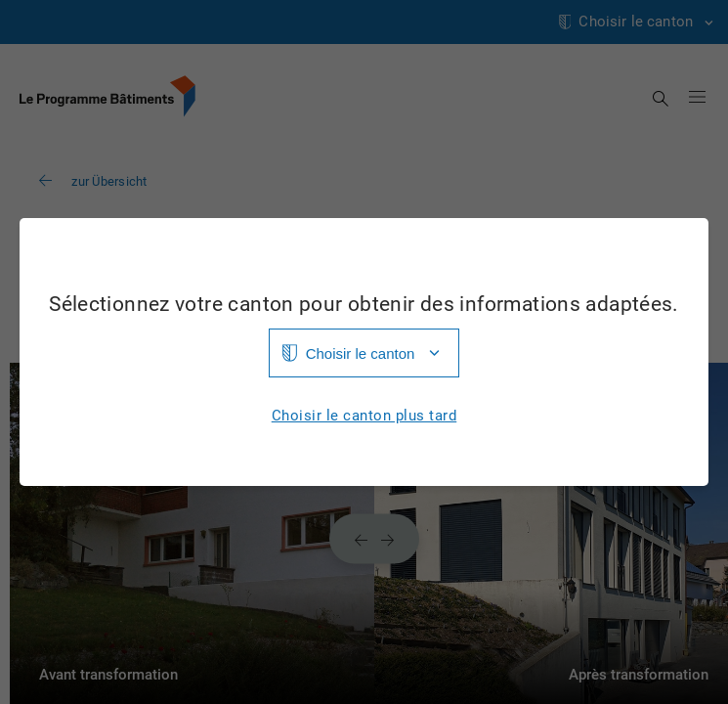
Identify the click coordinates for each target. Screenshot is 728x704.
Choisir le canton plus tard (364, 416)
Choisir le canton (361, 353)
